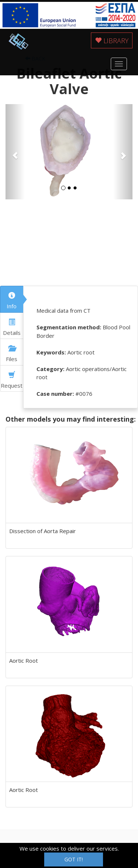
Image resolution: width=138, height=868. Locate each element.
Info (12, 301)
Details (12, 327)
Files (12, 354)
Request (12, 380)
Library (112, 41)
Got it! (74, 859)
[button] (15, 152)
